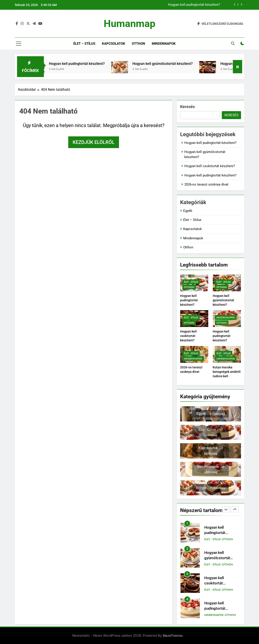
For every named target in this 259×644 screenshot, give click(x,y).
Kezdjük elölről (94, 142)
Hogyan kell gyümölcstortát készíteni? (174, 64)
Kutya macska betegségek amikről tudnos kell (227, 372)
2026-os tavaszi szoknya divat (206, 184)
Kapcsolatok (114, 44)
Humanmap (129, 24)
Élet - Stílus (191, 282)
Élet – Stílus (84, 44)
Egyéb (188, 211)
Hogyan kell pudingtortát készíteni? (194, 5)
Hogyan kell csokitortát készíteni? (210, 166)
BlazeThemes (173, 635)
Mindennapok (164, 44)
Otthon (138, 44)
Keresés (187, 107)
